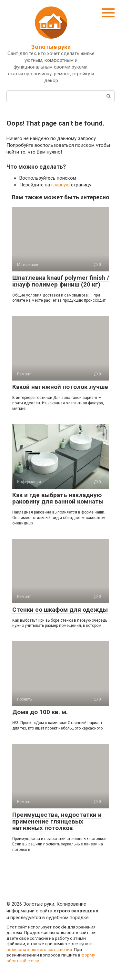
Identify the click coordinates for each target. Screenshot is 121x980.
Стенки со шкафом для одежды (60, 610)
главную (60, 185)
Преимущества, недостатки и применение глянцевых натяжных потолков (57, 821)
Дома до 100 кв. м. (40, 712)
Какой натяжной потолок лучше (60, 387)
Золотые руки (51, 47)
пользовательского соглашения (39, 949)
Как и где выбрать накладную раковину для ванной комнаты (58, 498)
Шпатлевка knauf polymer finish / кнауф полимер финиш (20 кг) (61, 281)
